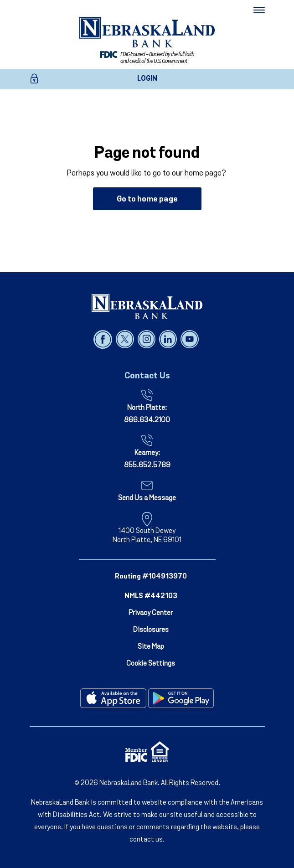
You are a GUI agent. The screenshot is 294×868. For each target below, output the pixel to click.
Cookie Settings (151, 664)
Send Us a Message (147, 498)
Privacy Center (151, 613)
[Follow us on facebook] (104, 339)
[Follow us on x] (126, 339)
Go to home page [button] (147, 199)
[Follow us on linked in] (169, 339)
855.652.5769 (147, 465)
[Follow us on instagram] (147, 339)
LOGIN (147, 79)
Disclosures (151, 630)
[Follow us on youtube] (189, 339)
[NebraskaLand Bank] (147, 306)
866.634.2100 (147, 420)
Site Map (151, 647)
